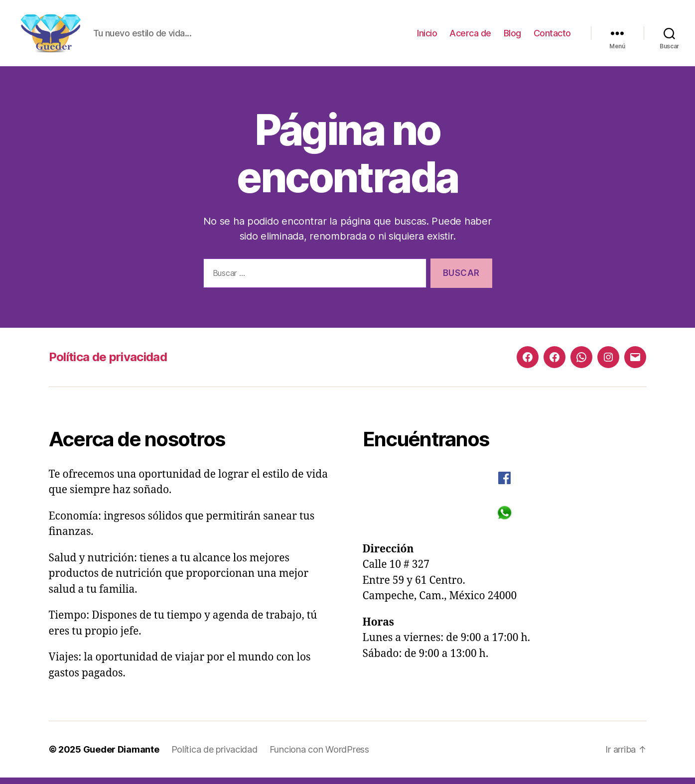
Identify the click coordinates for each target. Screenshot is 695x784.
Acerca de (470, 36)
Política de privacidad (108, 363)
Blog (512, 36)
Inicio (427, 36)
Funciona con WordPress (319, 756)
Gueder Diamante (121, 756)
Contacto (552, 36)
